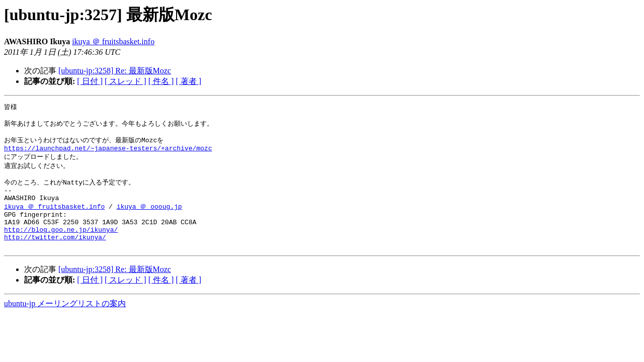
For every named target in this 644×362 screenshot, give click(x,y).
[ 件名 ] (161, 81)
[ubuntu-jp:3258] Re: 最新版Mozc (115, 71)
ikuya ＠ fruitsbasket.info (113, 41)
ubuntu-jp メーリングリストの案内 (65, 324)
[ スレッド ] (126, 81)
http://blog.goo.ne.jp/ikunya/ (61, 246)
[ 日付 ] (90, 81)
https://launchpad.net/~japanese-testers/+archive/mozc (108, 154)
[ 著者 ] (188, 81)
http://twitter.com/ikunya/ (55, 255)
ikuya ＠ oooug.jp (149, 219)
